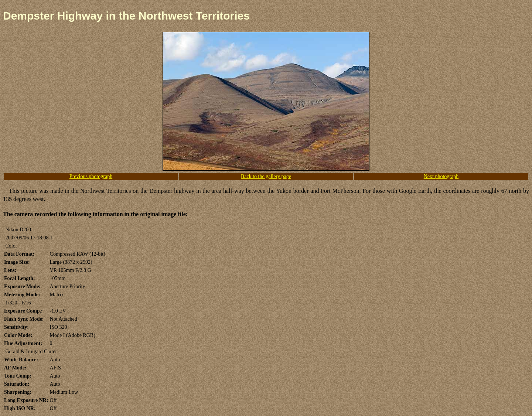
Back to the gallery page (266, 176)
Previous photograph (91, 176)
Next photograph (441, 176)
